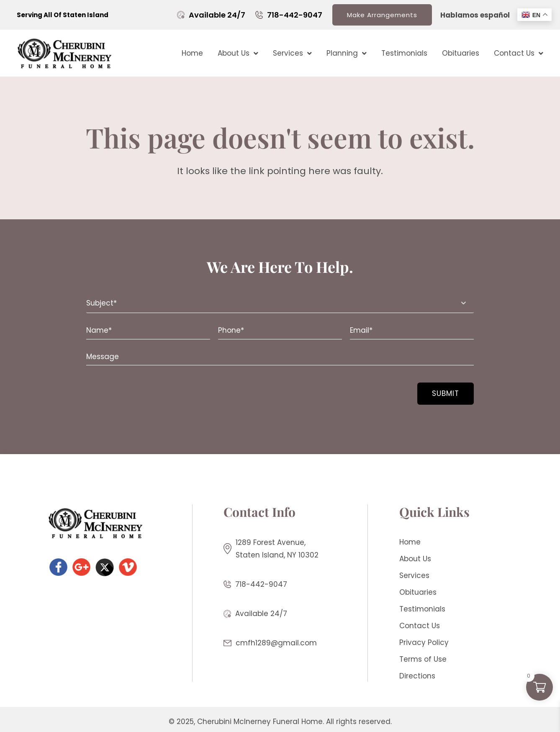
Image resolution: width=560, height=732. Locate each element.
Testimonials (404, 53)
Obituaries (461, 53)
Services (292, 53)
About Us (238, 53)
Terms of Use (423, 659)
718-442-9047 (295, 15)
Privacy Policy (424, 642)
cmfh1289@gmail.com (276, 643)
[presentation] (137, 388)
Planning (347, 53)
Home (192, 53)
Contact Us (519, 53)
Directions (417, 676)
